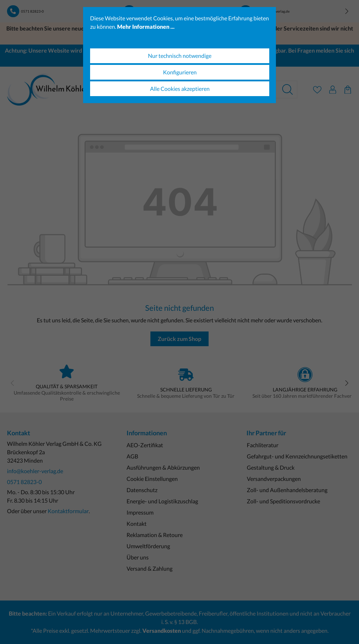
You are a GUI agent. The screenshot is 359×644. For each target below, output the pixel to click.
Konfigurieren (180, 72)
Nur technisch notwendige (180, 56)
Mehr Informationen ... (146, 26)
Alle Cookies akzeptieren (180, 89)
